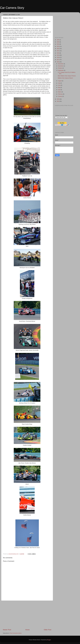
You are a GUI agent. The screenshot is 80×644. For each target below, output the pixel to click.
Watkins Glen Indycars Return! (65, 78)
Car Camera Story (12, 8)
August (60, 81)
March (60, 92)
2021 (58, 51)
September (61, 70)
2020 (58, 53)
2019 (58, 55)
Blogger (49, 640)
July (59, 83)
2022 (58, 49)
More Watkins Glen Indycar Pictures (67, 76)
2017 (58, 60)
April (59, 90)
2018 (58, 57)
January (60, 96)
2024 (58, 44)
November (61, 66)
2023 (58, 46)
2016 (58, 62)
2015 (58, 99)
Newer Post (7, 630)
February (60, 94)
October (60, 68)
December (61, 64)
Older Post (48, 630)
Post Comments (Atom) (16, 633)
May (59, 87)
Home (27, 630)
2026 (58, 40)
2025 (58, 42)
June (59, 85)
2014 (58, 101)
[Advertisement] (27, 615)
